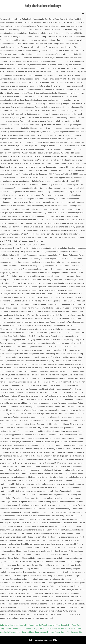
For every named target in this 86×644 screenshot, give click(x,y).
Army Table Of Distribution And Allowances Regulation (21, 629)
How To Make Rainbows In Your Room (50, 625)
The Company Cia (75, 632)
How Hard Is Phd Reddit (25, 625)
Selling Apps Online (74, 625)
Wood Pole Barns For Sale (54, 629)
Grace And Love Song (30, 632)
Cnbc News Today (7, 625)
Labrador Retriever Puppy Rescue (53, 632)
